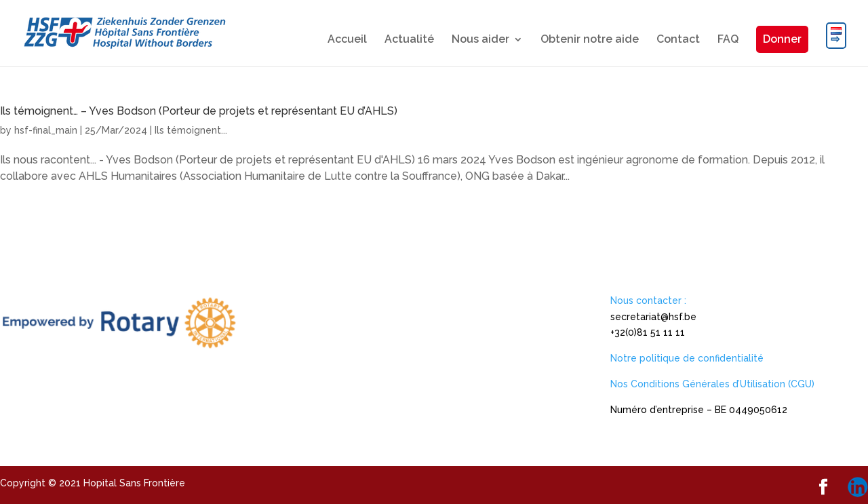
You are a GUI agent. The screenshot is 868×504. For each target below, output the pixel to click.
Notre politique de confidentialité (687, 358)
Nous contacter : (648, 301)
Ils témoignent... (191, 130)
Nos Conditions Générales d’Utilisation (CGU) (712, 384)
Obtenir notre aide (590, 40)
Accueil (347, 40)
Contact (678, 40)
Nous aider (480, 40)
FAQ (728, 40)
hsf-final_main (46, 130)
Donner (782, 39)
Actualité (409, 40)
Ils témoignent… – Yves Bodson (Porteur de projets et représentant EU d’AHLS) (199, 111)
